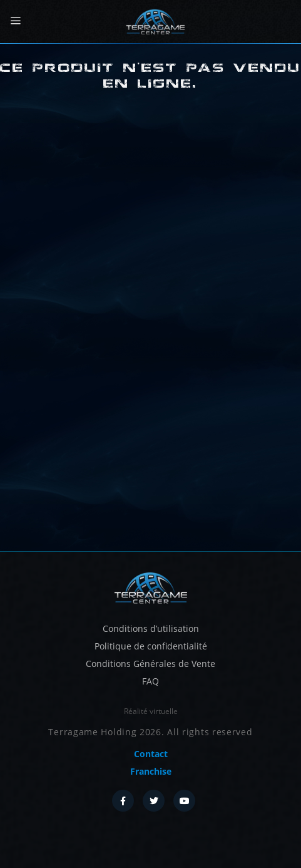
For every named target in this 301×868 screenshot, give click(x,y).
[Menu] (15, 21)
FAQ (150, 681)
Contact (151, 754)
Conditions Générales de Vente (150, 664)
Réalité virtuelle (151, 711)
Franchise (151, 771)
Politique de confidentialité (151, 646)
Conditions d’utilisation (151, 628)
